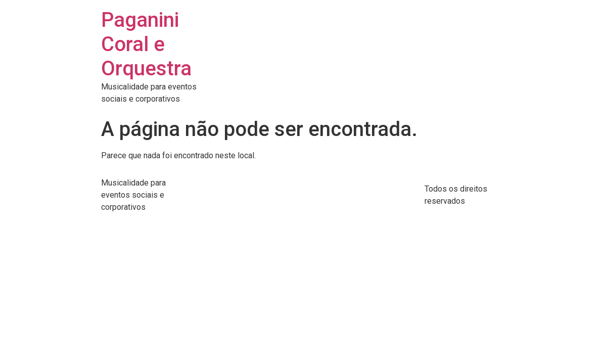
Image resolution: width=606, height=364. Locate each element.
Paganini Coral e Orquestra (146, 44)
